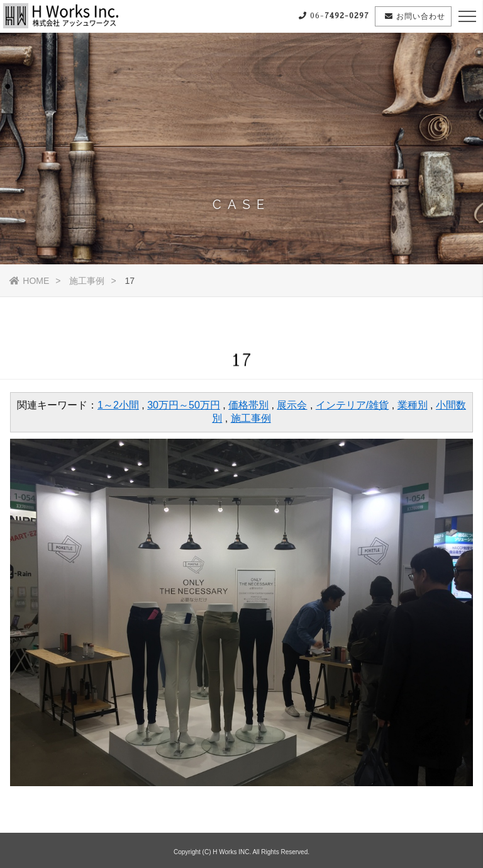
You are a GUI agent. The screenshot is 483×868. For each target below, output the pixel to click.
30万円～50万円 (184, 405)
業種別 (413, 405)
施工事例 (87, 281)
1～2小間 (118, 405)
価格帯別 (248, 405)
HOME (29, 281)
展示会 (292, 405)
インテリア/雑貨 (352, 405)
